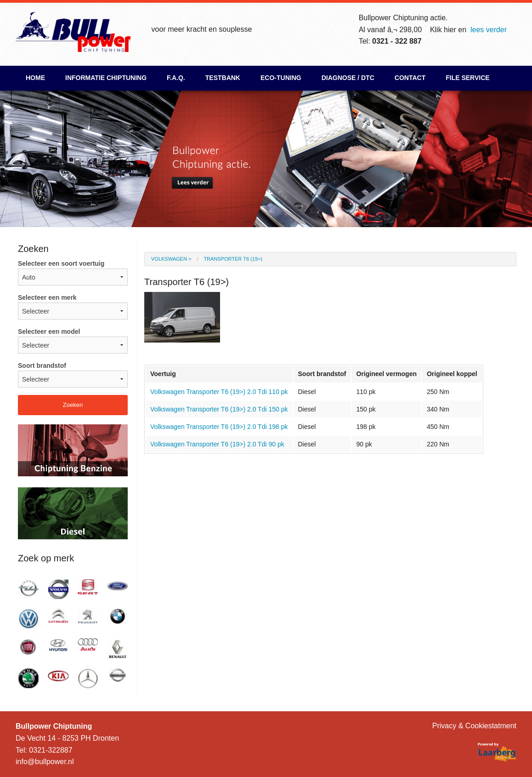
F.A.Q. (176, 78)
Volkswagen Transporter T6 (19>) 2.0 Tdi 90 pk (217, 444)
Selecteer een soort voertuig (73, 273)
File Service (467, 78)
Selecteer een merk (73, 307)
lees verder (489, 30)
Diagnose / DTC (348, 78)
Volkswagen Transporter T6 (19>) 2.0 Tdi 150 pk (219, 409)
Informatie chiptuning (106, 78)
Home (35, 78)
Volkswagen (169, 259)
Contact (410, 78)
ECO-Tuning (281, 78)
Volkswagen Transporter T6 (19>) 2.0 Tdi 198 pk (219, 427)
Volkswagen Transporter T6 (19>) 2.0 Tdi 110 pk (219, 392)
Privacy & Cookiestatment (474, 726)
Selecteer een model (73, 341)
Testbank (223, 78)
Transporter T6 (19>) (233, 259)
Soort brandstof (73, 375)
